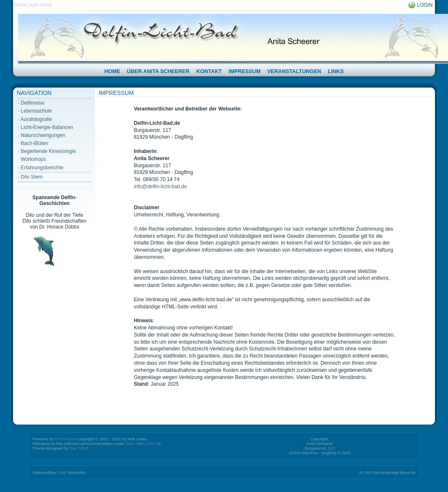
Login (425, 5)
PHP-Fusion (66, 439)
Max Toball (79, 448)
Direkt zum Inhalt (33, 5)
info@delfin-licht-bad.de (160, 187)
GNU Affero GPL (140, 443)
